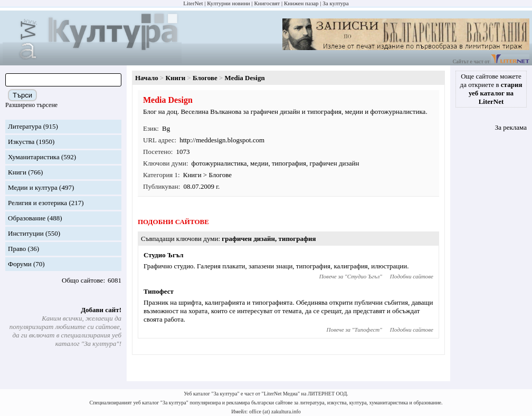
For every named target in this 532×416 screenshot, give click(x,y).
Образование (27, 218)
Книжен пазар (301, 3)
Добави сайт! (101, 310)
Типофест (159, 291)
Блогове (205, 78)
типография (289, 163)
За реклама (511, 127)
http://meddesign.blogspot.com (222, 140)
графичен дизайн (334, 163)
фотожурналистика (219, 163)
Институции (26, 233)
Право (17, 249)
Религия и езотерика (37, 203)
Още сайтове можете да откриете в (491, 89)
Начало (147, 78)
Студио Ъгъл (164, 255)
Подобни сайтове (412, 276)
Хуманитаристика (34, 157)
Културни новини (228, 3)
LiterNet (193, 3)
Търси (22, 95)
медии (259, 163)
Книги (17, 172)
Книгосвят (267, 3)
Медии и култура (33, 187)
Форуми (20, 264)
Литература (25, 126)
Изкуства (21, 142)
